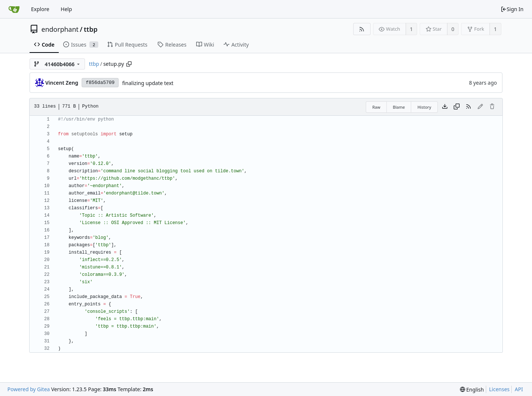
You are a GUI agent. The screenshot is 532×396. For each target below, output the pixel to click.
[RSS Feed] (362, 29)
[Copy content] (457, 107)
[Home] (14, 9)
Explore (40, 9)
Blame (399, 107)
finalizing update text (148, 83)
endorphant (60, 29)
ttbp (91, 29)
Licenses (499, 389)
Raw (376, 107)
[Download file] (445, 107)
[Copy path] (129, 64)
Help (66, 9)
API (519, 389)
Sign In (512, 9)
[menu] (472, 390)
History (424, 107)
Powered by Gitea (29, 389)
